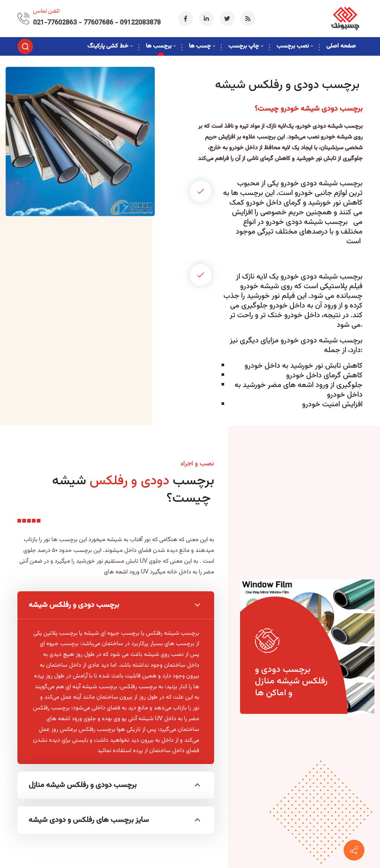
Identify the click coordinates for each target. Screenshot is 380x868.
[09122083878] (354, 850)
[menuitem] (110, 46)
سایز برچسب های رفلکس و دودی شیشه (114, 820)
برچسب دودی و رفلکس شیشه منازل (114, 785)
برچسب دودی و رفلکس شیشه (114, 605)
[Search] (25, 46)
